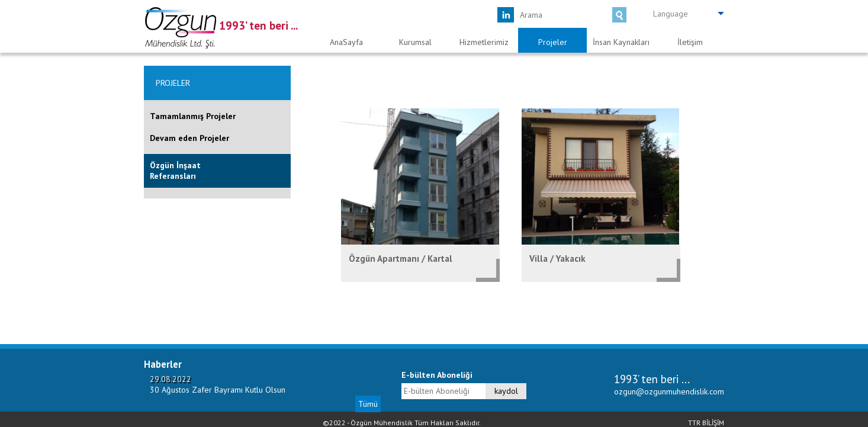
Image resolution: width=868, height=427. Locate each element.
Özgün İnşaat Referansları (175, 171)
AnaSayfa (346, 42)
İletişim (690, 42)
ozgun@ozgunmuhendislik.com (669, 391)
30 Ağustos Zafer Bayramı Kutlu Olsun (218, 390)
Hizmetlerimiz (484, 42)
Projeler (553, 42)
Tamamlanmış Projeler (193, 116)
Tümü (368, 404)
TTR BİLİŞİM (706, 423)
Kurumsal (415, 42)
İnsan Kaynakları (621, 42)
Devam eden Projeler (189, 138)
